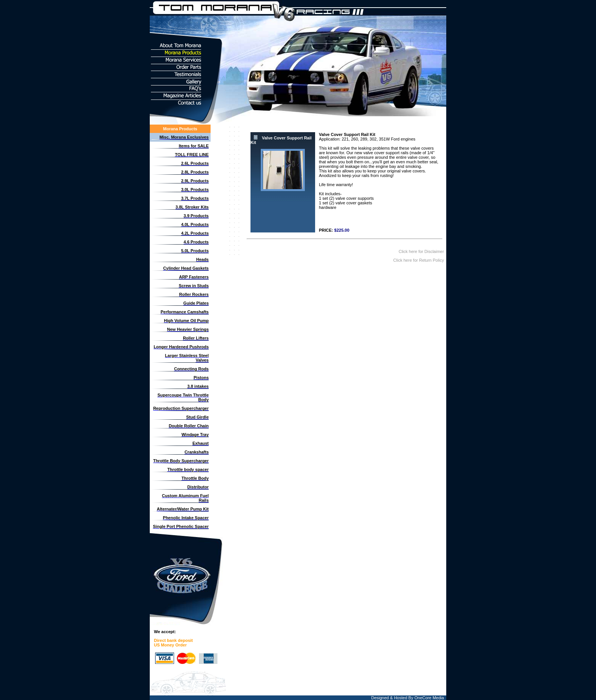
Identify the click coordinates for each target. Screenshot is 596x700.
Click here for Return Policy (419, 260)
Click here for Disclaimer (422, 251)
